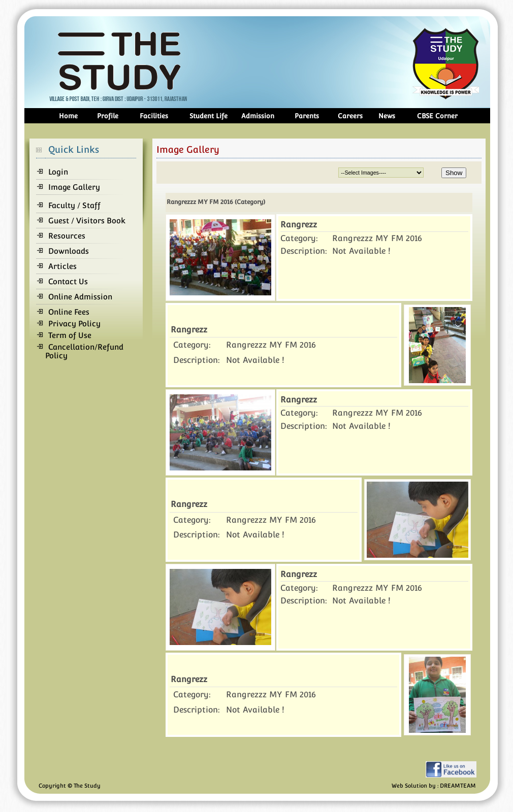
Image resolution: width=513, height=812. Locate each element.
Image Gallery (74, 187)
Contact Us (68, 281)
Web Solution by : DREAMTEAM (434, 786)
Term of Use (70, 335)
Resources (67, 236)
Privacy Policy (74, 324)
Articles (62, 266)
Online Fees (69, 312)
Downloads (69, 251)
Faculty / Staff (74, 205)
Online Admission (80, 297)
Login (58, 172)
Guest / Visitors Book (87, 221)
